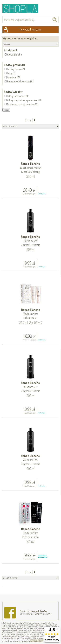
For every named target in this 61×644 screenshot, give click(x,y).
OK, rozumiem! (37, 641)
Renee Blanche (30, 168)
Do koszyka (42, 194)
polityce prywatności (22, 641)
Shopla (23, 9)
